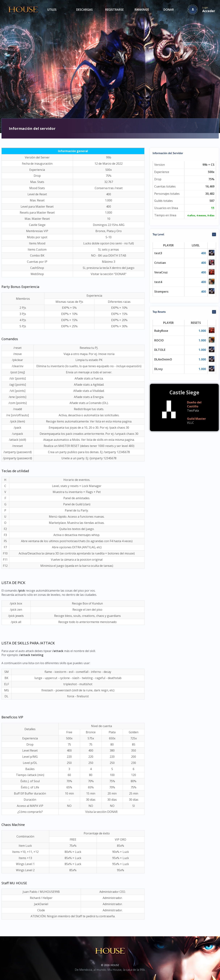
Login (209, 10)
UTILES (52, 10)
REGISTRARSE (114, 10)
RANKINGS (142, 10)
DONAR (169, 10)
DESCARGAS (84, 10)
